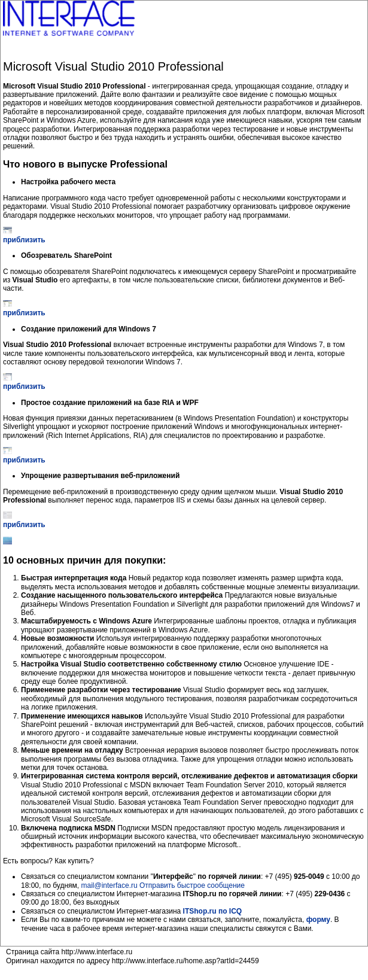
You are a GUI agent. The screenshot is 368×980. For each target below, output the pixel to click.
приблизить (24, 240)
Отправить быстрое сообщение (192, 885)
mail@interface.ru (109, 885)
